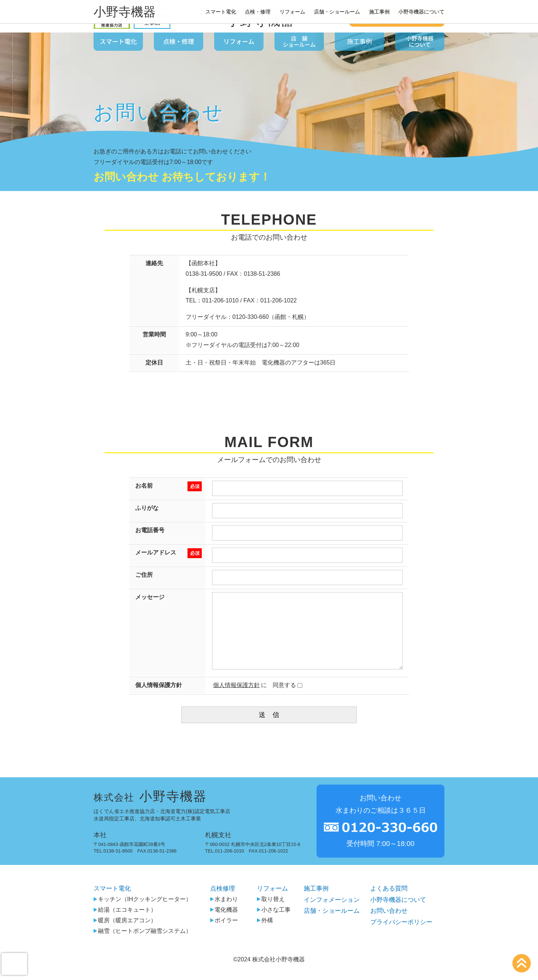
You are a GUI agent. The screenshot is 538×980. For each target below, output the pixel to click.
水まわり (220, 914)
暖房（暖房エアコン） (125, 935)
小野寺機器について (398, 915)
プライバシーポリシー (401, 938)
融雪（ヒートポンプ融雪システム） (143, 946)
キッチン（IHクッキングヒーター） (143, 914)
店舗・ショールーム (330, 926)
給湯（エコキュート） (125, 925)
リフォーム (270, 903)
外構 (261, 935)
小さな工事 (270, 925)
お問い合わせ (388, 926)
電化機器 (220, 925)
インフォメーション (330, 915)
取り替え (267, 914)
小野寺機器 (260, 20)
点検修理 (220, 903)
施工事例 (313, 903)
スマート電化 (113, 903)
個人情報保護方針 (236, 700)
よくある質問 (388, 903)
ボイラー (220, 935)
